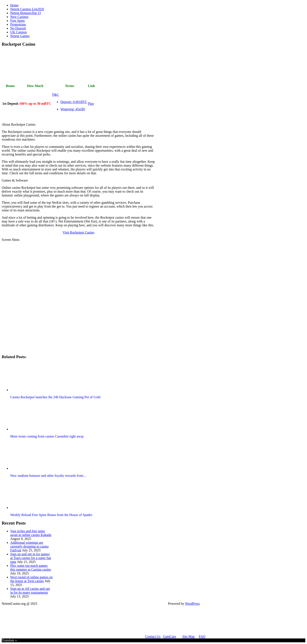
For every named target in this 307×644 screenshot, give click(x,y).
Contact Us (153, 636)
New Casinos (19, 17)
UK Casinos (19, 32)
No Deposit (18, 28)
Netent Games (20, 36)
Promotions (18, 24)
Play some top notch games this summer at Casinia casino (31, 568)
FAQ (202, 636)
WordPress (192, 604)
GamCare (170, 636)
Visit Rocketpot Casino (78, 232)
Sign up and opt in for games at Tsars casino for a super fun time (31, 558)
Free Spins (17, 21)
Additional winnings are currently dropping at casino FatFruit (29, 546)
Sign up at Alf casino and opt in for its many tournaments (30, 591)
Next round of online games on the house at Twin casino (31, 579)
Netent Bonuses (26, 13)
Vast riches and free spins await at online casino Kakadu (31, 533)
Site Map (188, 636)
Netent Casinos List (27, 9)
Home (14, 5)
